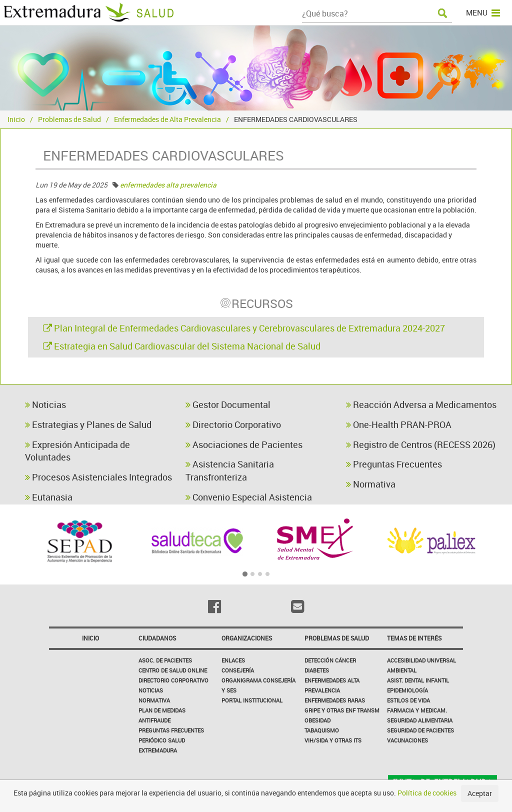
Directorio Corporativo (233, 424)
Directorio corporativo (173, 680)
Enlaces (233, 660)
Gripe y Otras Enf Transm (342, 710)
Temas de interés (414, 638)
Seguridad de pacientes (420, 730)
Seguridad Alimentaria (420, 720)
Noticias (45, 404)
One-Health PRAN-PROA (399, 424)
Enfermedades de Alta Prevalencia (167, 119)
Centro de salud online (173, 670)
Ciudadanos (157, 638)
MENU (483, 12)
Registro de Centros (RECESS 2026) (421, 444)
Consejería (238, 670)
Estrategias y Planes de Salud (88, 424)
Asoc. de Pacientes (165, 660)
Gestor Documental (228, 404)
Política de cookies (427, 793)
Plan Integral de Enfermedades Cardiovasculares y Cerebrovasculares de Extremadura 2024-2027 (244, 328)
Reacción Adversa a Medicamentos (421, 404)
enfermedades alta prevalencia (168, 185)
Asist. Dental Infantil (418, 680)
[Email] (297, 606)
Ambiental (402, 670)
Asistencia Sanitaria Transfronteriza (230, 470)
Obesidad (317, 720)
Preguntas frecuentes (171, 730)
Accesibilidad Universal (421, 660)
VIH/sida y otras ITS (333, 740)
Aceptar (480, 793)
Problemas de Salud (69, 119)
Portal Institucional (252, 700)
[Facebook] (214, 606)
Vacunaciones (407, 740)
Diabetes (317, 670)
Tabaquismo (322, 730)
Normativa (371, 484)
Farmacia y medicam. (417, 710)
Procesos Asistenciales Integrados (98, 477)
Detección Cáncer (330, 660)
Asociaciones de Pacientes (244, 444)
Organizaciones (247, 638)
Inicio (16, 119)
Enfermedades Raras (335, 700)
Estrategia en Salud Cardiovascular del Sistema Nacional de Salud (182, 346)
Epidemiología (407, 690)
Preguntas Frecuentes (394, 464)
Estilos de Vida (408, 700)
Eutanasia (49, 497)
